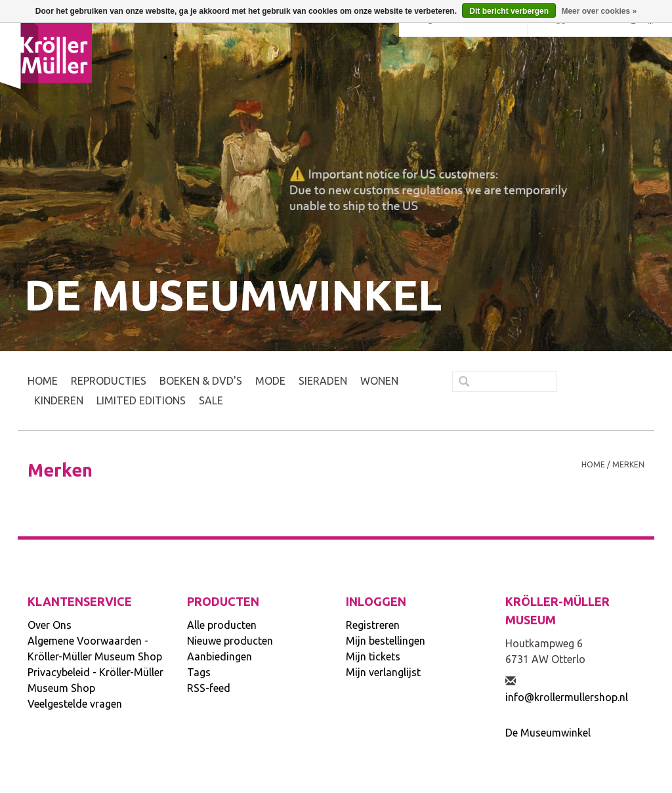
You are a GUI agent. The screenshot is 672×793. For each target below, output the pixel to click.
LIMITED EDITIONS (141, 400)
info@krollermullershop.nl (567, 697)
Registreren (373, 625)
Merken (628, 464)
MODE (270, 381)
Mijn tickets (373, 656)
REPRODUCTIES (109, 381)
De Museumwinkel (548, 733)
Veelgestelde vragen (75, 704)
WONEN (379, 381)
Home (43, 381)
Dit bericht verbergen (509, 11)
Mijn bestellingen (386, 641)
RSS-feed (209, 688)
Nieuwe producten (230, 641)
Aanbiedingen (220, 656)
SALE (211, 400)
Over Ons (50, 625)
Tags (199, 672)
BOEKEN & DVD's (201, 381)
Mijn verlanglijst (383, 672)
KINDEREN (59, 400)
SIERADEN (323, 381)
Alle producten (222, 625)
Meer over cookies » (599, 11)
